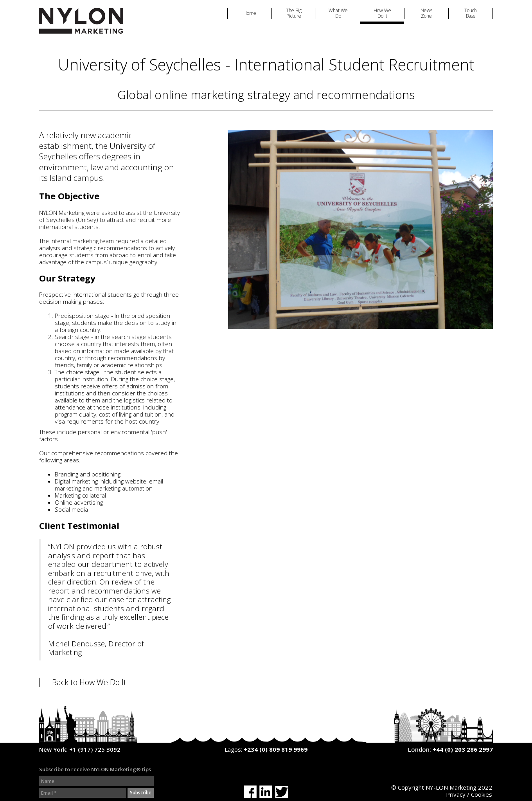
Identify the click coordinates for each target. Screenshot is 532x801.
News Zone (426, 14)
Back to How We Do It (89, 682)
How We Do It (382, 14)
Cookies (482, 794)
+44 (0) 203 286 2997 (463, 749)
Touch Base (471, 14)
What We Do (338, 14)
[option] (360, 229)
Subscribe (141, 793)
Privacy (456, 794)
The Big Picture (294, 14)
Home (250, 13)
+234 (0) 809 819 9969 (276, 749)
